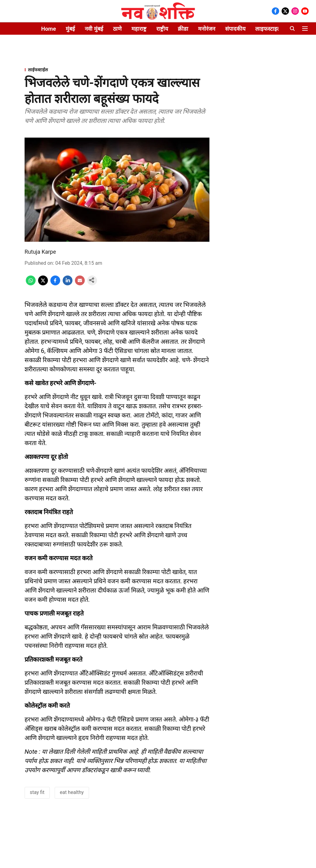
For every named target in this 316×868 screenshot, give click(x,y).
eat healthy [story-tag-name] (72, 792)
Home (49, 29)
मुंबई (70, 29)
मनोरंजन (207, 29)
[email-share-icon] (80, 284)
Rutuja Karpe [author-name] (40, 252)
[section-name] (117, 70)
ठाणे (117, 29)
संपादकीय (235, 29)
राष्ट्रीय (162, 29)
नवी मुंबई (94, 29)
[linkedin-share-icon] (68, 284)
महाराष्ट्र (139, 29)
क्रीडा (183, 29)
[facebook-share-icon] (55, 284)
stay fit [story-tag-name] (37, 792)
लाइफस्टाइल (268, 29)
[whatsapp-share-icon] (31, 284)
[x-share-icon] (43, 284)
